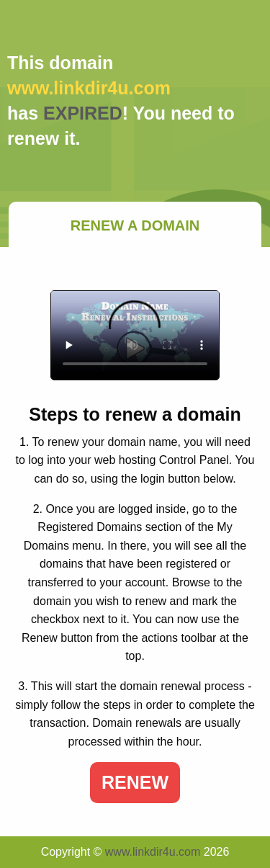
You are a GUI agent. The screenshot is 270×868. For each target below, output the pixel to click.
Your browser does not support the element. (135, 335)
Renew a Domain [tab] (135, 225)
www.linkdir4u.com (153, 852)
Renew (135, 782)
